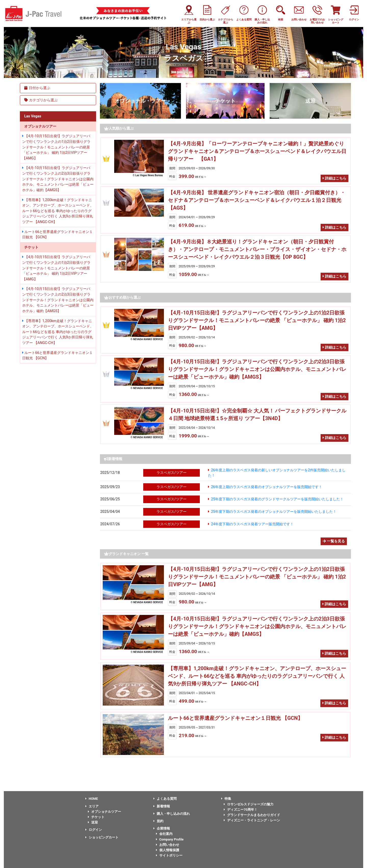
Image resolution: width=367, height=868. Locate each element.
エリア (92, 806)
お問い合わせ (168, 845)
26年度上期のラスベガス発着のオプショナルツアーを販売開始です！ (267, 487)
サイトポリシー (169, 855)
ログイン (94, 830)
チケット (225, 101)
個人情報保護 (168, 850)
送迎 (310, 101)
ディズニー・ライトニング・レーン (252, 820)
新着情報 (162, 806)
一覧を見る (334, 541)
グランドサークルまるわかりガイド (252, 815)
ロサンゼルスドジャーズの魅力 (249, 804)
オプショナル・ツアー (140, 101)
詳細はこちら (335, 178)
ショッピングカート (102, 837)
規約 (158, 821)
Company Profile (170, 839)
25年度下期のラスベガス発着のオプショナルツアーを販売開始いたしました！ (274, 512)
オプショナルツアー (104, 812)
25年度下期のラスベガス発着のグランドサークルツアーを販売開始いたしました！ (277, 499)
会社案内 (164, 834)
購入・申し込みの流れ (172, 814)
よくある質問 (165, 799)
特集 (226, 799)
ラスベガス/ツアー (172, 473)
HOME (92, 799)
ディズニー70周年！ (241, 810)
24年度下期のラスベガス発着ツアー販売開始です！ (252, 524)
